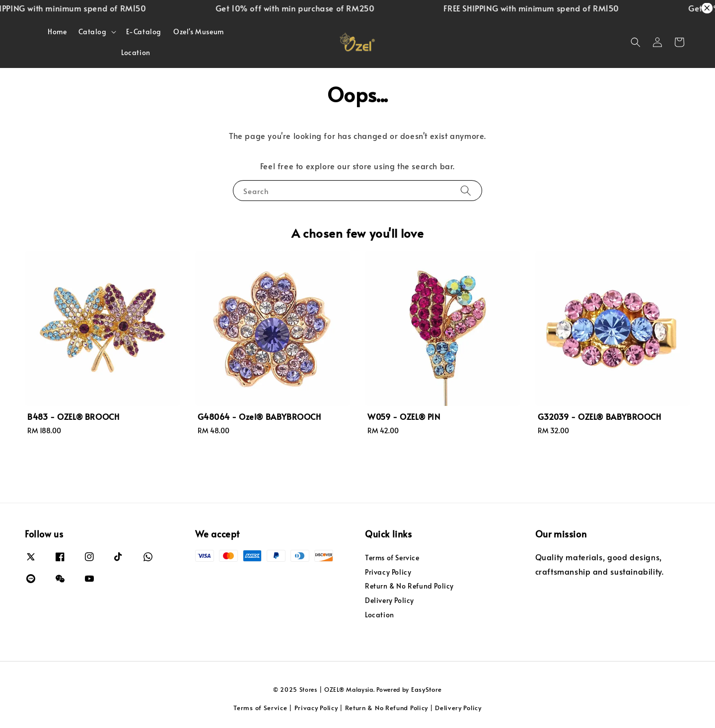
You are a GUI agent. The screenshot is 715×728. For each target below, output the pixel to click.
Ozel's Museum (199, 32)
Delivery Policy (390, 600)
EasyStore (427, 689)
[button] (636, 42)
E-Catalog (144, 32)
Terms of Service (392, 558)
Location (136, 52)
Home (57, 32)
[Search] (466, 190)
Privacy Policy (388, 572)
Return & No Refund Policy (409, 586)
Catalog (92, 32)
